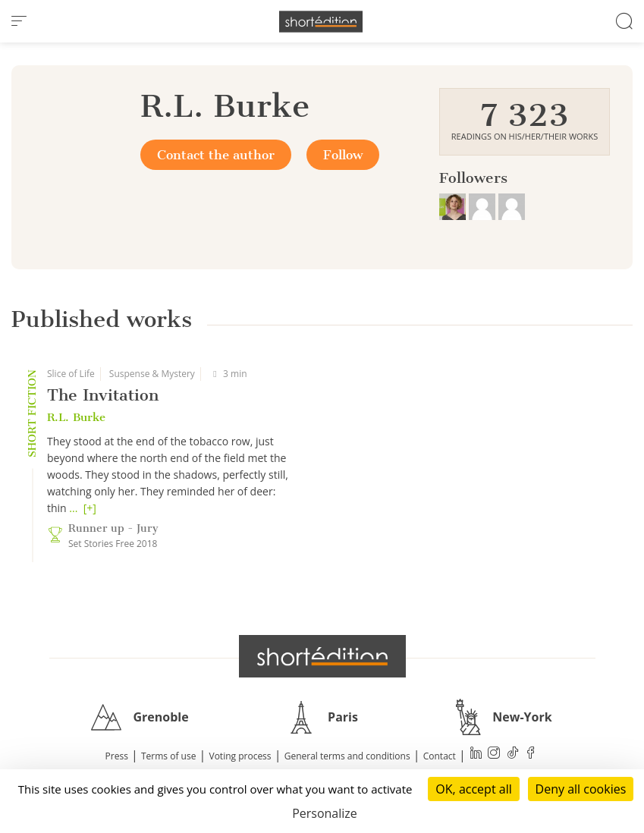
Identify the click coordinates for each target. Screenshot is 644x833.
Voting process (240, 756)
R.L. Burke (76, 417)
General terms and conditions (347, 756)
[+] (90, 508)
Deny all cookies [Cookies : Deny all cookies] (581, 789)
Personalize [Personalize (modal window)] (325, 813)
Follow (343, 155)
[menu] (19, 21)
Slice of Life (71, 374)
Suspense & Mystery (152, 374)
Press (117, 756)
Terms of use (168, 756)
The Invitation (103, 395)
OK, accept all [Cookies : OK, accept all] (473, 789)
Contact (440, 756)
